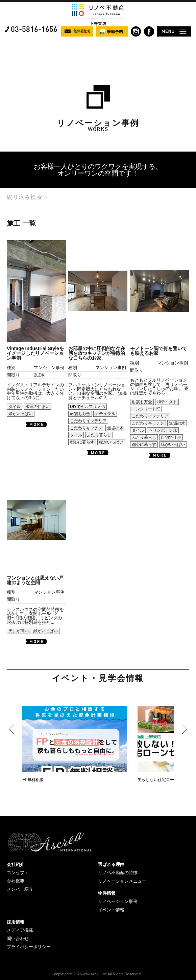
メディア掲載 (20, 930)
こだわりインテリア (88, 421)
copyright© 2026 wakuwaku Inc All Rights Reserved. (98, 974)
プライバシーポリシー (29, 947)
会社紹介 (16, 864)
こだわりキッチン (86, 428)
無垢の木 (115, 428)
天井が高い (19, 631)
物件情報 (107, 893)
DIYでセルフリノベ (88, 407)
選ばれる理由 (111, 864)
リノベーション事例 (118, 901)
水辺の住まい (38, 407)
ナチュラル (105, 414)
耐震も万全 (80, 414)
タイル (15, 407)
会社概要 (16, 881)
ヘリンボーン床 (163, 430)
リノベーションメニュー (122, 881)
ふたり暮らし (99, 435)
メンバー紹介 (20, 889)
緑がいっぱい (21, 414)
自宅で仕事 (171, 437)
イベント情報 (111, 910)
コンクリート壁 (146, 409)
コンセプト (18, 873)
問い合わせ (18, 939)
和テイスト (167, 402)
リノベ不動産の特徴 (118, 873)
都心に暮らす (82, 442)
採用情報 (16, 922)
